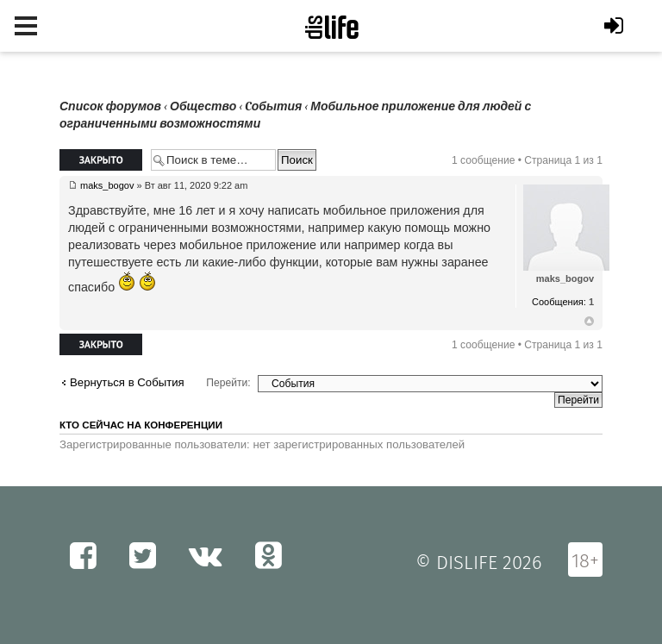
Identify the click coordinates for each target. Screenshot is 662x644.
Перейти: (228, 383)
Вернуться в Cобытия (127, 382)
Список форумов (110, 106)
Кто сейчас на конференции (141, 425)
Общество (203, 106)
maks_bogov (107, 185)
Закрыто (101, 160)
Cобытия (273, 106)
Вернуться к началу (589, 322)
